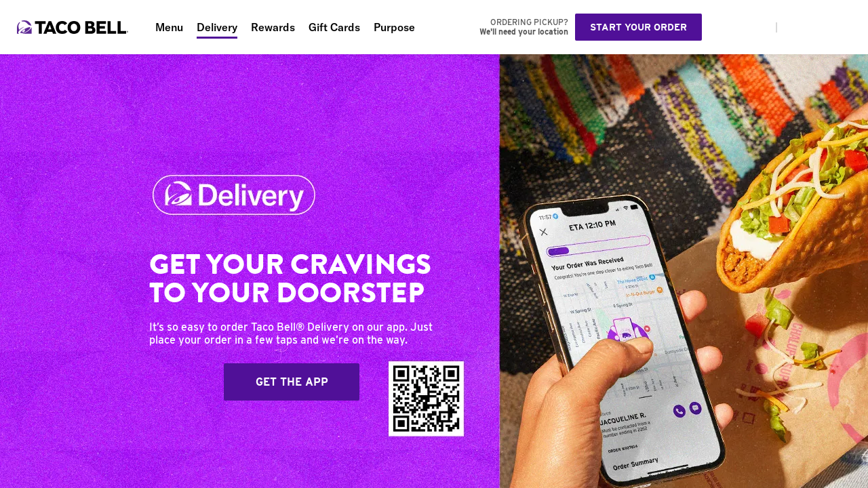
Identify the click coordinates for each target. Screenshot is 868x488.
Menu (169, 27)
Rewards (273, 27)
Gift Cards (334, 27)
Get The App (292, 382)
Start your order (638, 27)
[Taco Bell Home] (74, 27)
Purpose (394, 27)
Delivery (217, 27)
